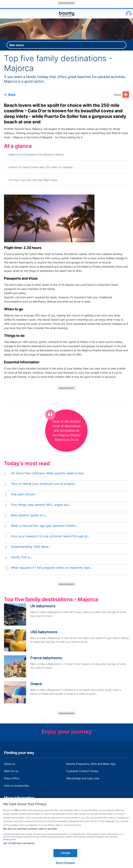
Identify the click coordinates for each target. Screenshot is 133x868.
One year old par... (24, 494)
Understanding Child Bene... (31, 547)
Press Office (12, 778)
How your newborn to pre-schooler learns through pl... (50, 536)
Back (10, 95)
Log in (128, 11)
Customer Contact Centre (82, 771)
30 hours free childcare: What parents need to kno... (48, 473)
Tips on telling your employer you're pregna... (44, 484)
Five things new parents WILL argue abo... (41, 505)
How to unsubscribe (16, 786)
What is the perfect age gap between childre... (44, 526)
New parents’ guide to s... (29, 515)
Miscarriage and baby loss (83, 778)
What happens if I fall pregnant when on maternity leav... (52, 568)
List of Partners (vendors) (19, 847)
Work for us (11, 771)
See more (17, 45)
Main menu (66, 19)
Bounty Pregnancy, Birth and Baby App (91, 764)
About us (10, 764)
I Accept (65, 857)
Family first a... (21, 557)
